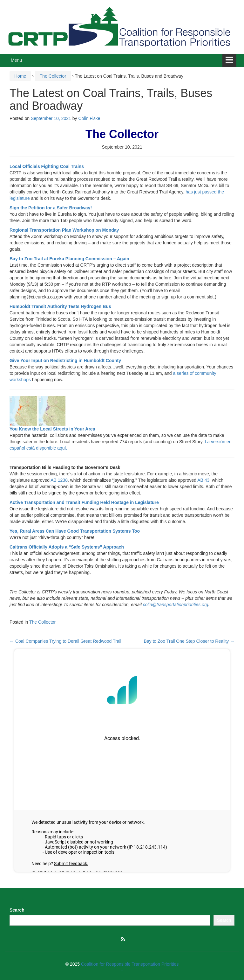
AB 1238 (59, 480)
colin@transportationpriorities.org (176, 605)
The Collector (53, 76)
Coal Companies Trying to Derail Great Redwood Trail (65, 641)
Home (20, 76)
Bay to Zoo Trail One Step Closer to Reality (189, 641)
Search (17, 910)
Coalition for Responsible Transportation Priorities (130, 964)
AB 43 (203, 480)
